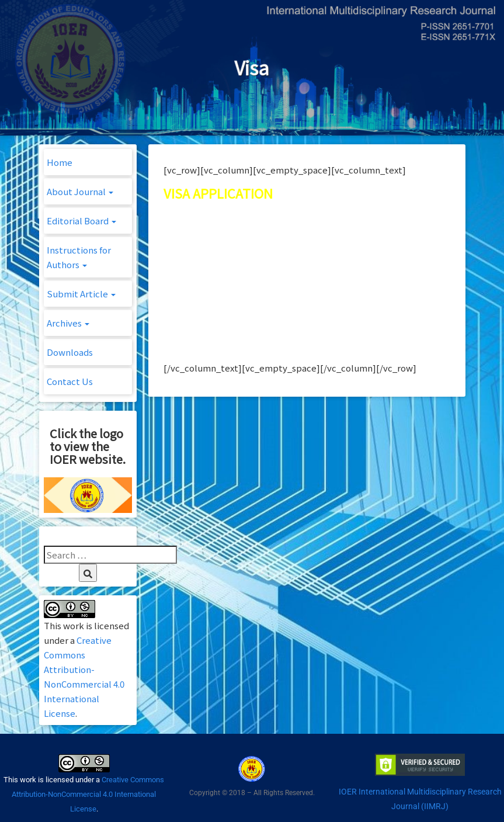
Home (60, 162)
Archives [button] (68, 323)
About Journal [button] (80, 191)
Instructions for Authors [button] (79, 257)
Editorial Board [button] (81, 221)
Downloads (70, 352)
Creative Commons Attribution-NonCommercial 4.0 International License (88, 794)
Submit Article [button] (81, 294)
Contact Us (70, 381)
